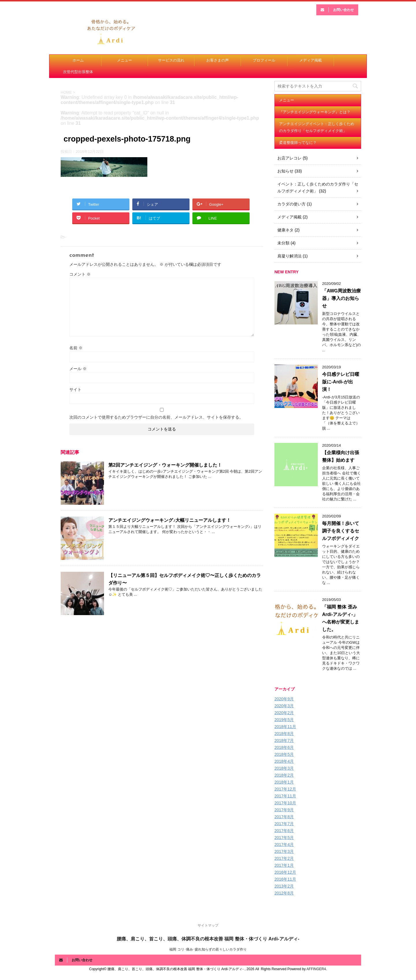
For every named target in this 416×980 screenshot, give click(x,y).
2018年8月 (284, 734)
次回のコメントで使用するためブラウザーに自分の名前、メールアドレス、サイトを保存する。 (156, 417)
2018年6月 (284, 747)
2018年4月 (284, 761)
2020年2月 (284, 713)
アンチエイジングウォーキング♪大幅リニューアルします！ (170, 520)
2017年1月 (284, 865)
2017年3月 (284, 851)
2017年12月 (285, 789)
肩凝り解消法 (289, 256)
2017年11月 (285, 796)
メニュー (125, 60)
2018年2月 (284, 775)
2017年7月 (284, 824)
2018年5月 (284, 754)
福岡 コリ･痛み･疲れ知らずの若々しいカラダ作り (208, 949)
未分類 (283, 243)
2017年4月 (284, 844)
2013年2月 (284, 886)
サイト (75, 389)
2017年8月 (284, 817)
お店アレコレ (289, 158)
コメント (80, 274)
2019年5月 (284, 720)
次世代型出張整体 (78, 72)
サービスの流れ (171, 60)
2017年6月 (284, 831)
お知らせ (285, 171)
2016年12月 (285, 872)
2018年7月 (284, 740)
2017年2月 (284, 858)
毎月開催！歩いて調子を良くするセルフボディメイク (341, 531)
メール (78, 369)
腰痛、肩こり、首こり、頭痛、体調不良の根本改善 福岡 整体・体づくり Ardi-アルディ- (208, 939)
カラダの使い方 (291, 204)
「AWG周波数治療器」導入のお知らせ (341, 298)
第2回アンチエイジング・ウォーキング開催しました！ (165, 465)
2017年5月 (284, 838)
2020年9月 (284, 699)
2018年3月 (284, 768)
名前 (76, 348)
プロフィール (264, 60)
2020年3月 (284, 706)
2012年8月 (284, 893)
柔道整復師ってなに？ (298, 143)
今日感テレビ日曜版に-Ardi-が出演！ (341, 382)
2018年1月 (284, 782)
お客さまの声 (218, 60)
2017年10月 (285, 803)
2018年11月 (285, 727)
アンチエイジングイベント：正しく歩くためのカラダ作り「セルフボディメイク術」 (317, 127)
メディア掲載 (311, 60)
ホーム (78, 60)
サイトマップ (208, 925)
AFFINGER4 (316, 969)
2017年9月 (284, 810)
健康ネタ (285, 230)
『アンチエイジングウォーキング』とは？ (315, 112)
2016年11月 (285, 879)
